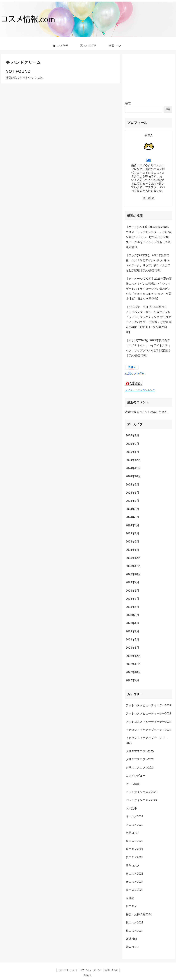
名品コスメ (133, 833)
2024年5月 (132, 517)
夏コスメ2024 (134, 849)
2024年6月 (132, 509)
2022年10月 (133, 672)
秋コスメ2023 (134, 923)
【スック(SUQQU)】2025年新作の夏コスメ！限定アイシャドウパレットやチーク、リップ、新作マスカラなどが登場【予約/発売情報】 (148, 263)
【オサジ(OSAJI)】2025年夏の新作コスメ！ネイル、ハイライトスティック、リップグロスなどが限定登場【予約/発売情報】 (148, 348)
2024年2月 (132, 542)
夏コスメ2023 (134, 841)
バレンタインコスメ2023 (141, 792)
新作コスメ (133, 866)
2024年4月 (132, 525)
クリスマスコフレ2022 (140, 751)
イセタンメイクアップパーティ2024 (148, 730)
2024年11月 (133, 468)
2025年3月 (132, 435)
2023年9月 (132, 582)
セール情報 (133, 784)
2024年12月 (133, 460)
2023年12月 (133, 558)
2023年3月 (132, 631)
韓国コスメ (133, 947)
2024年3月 (132, 533)
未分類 (130, 898)
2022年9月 (132, 680)
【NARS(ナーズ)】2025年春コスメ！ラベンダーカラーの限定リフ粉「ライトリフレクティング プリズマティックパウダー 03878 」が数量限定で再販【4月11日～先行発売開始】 (149, 320)
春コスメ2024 (134, 882)
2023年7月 (132, 599)
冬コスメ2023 (134, 816)
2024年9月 (132, 485)
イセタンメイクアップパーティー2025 (147, 740)
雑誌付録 (131, 939)
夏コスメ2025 (134, 857)
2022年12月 (133, 656)
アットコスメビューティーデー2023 (148, 714)
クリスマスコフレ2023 (140, 759)
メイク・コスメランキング (140, 390)
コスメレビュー (136, 776)
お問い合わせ (112, 970)
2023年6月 (132, 607)
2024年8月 (132, 493)
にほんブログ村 (135, 373)
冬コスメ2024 (134, 825)
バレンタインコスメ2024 (141, 800)
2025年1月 (132, 452)
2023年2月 (132, 640)
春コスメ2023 (134, 874)
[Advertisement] (149, 76)
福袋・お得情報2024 (139, 914)
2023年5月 (132, 615)
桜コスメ (131, 906)
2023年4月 (132, 623)
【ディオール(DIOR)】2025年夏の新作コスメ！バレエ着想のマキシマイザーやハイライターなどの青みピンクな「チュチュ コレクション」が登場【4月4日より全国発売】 (149, 289)
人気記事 (131, 808)
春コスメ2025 (134, 890)
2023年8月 (132, 591)
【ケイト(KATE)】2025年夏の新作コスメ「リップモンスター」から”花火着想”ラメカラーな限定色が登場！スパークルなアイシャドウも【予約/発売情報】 (149, 237)
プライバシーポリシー (91, 970)
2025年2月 (132, 444)
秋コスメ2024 (134, 931)
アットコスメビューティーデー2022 (148, 705)
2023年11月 (133, 566)
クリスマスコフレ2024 (140, 768)
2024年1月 (132, 550)
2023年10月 (133, 574)
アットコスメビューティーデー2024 (148, 722)
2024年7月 (132, 501)
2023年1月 (132, 648)
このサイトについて (67, 970)
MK (149, 160)
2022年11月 (133, 664)
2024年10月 (133, 476)
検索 (128, 103)
